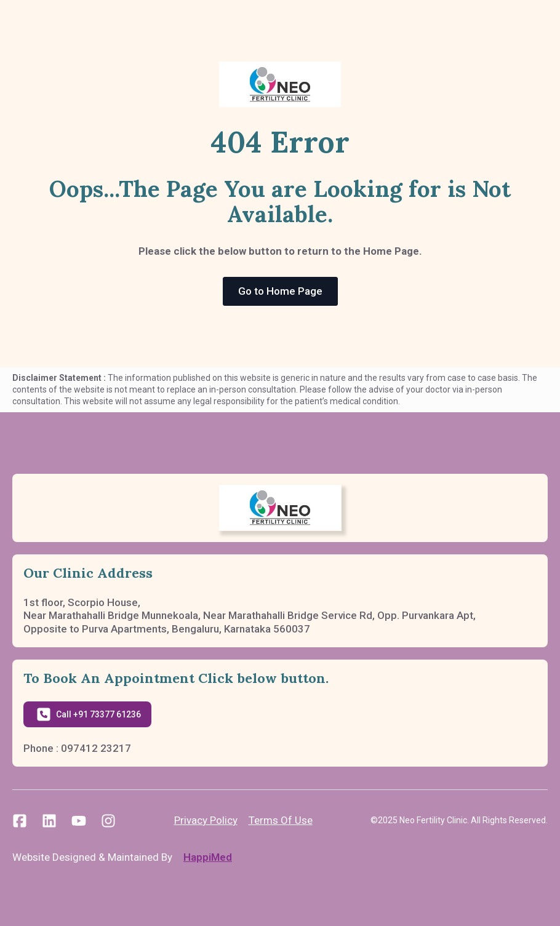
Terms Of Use (281, 820)
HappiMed (208, 857)
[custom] (20, 821)
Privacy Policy (206, 820)
